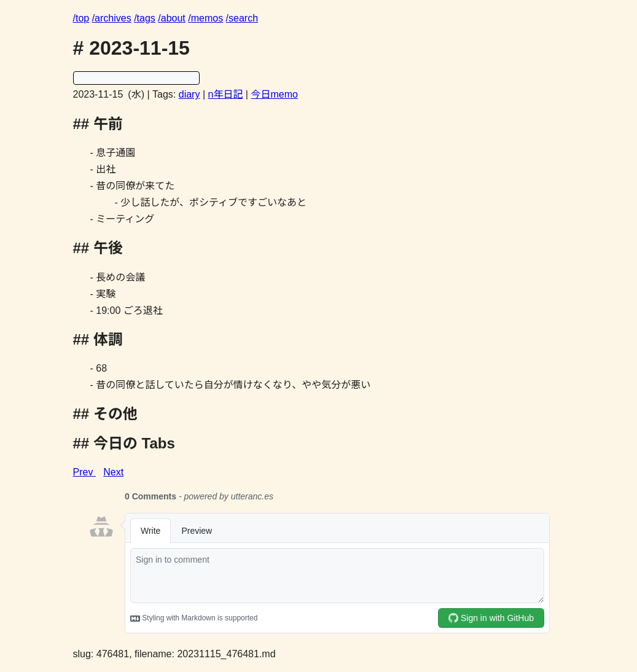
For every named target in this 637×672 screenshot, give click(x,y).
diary (190, 94)
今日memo (274, 94)
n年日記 (226, 94)
